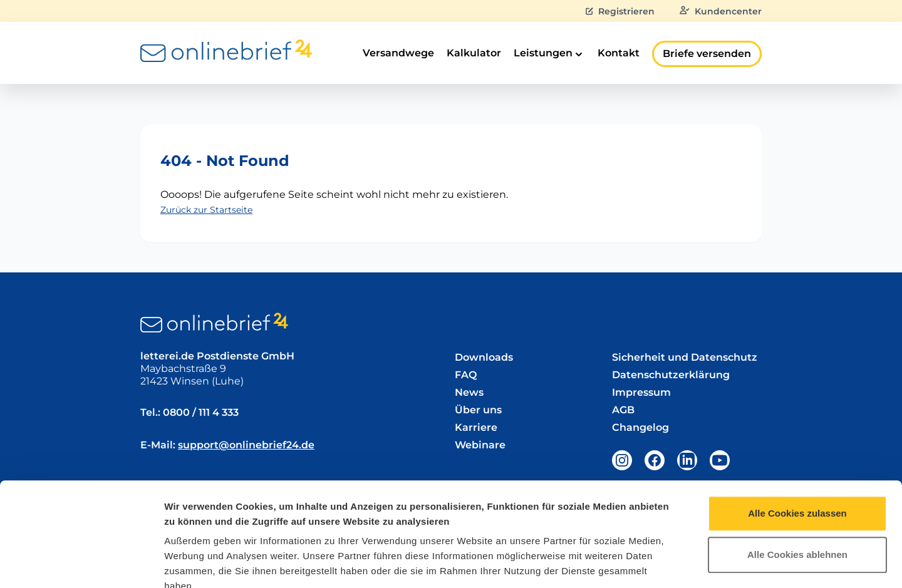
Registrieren (620, 11)
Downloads (484, 357)
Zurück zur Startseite (206, 210)
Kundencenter (721, 11)
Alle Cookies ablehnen (797, 462)
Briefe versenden (707, 54)
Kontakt (619, 53)
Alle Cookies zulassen (797, 420)
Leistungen (549, 54)
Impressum (191, 513)
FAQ (466, 375)
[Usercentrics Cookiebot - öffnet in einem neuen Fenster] (81, 564)
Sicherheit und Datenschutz (685, 357)
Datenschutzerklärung (278, 513)
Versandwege (398, 53)
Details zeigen (666, 563)
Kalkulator (474, 53)
